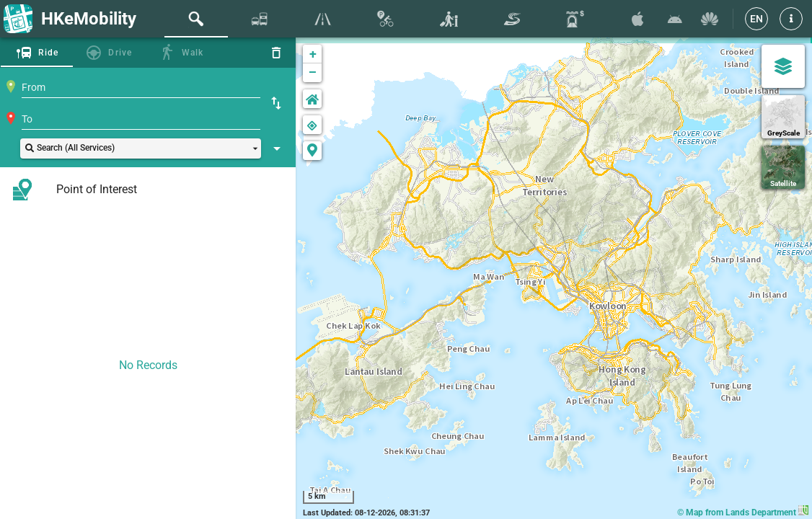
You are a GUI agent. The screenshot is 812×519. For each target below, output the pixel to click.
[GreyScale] (783, 117)
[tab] (196, 19)
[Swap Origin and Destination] (276, 103)
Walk (193, 53)
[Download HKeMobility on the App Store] (637, 19)
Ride (49, 53)
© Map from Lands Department (743, 513)
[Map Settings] (783, 66)
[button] (791, 19)
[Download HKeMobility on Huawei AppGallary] (710, 19)
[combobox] (141, 87)
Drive (120, 53)
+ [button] (313, 54)
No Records (148, 365)
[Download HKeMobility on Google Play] (675, 19)
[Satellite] (783, 167)
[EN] (756, 19)
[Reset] (276, 53)
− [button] (313, 73)
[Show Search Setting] (277, 148)
